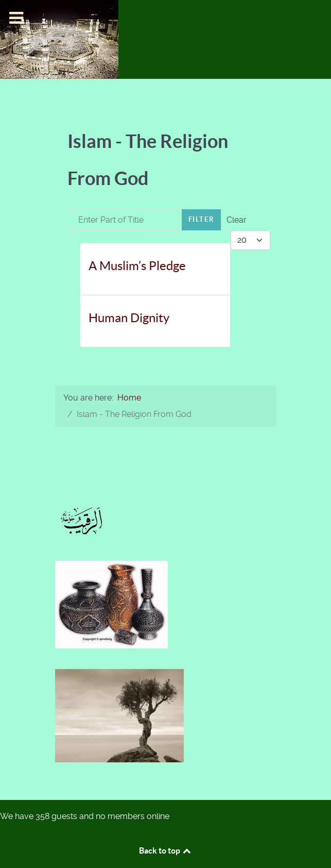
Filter (202, 219)
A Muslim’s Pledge (137, 266)
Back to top (166, 850)
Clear (237, 220)
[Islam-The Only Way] (59, 39)
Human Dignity (129, 318)
